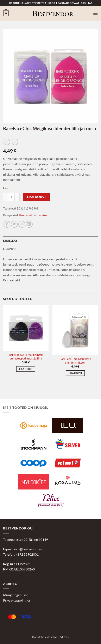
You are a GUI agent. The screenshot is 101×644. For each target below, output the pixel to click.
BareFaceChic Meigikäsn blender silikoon (75, 361)
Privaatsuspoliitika (16, 600)
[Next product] (7, 142)
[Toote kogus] (11, 197)
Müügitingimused (16, 595)
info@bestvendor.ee (28, 549)
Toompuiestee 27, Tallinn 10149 (26, 539)
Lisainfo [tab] (9, 249)
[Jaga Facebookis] (7, 224)
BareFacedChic (28, 215)
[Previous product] (15, 142)
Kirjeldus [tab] (10, 241)
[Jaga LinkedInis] (29, 224)
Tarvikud (43, 215)
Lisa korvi (36, 197)
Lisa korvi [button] (26, 369)
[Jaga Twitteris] (14, 224)
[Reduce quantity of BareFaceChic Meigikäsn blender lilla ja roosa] (6, 197)
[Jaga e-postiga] (22, 224)
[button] (6, 13)
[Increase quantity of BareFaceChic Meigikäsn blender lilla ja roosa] (17, 197)
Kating (63, 637)
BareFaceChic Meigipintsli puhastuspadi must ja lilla (26, 357)
